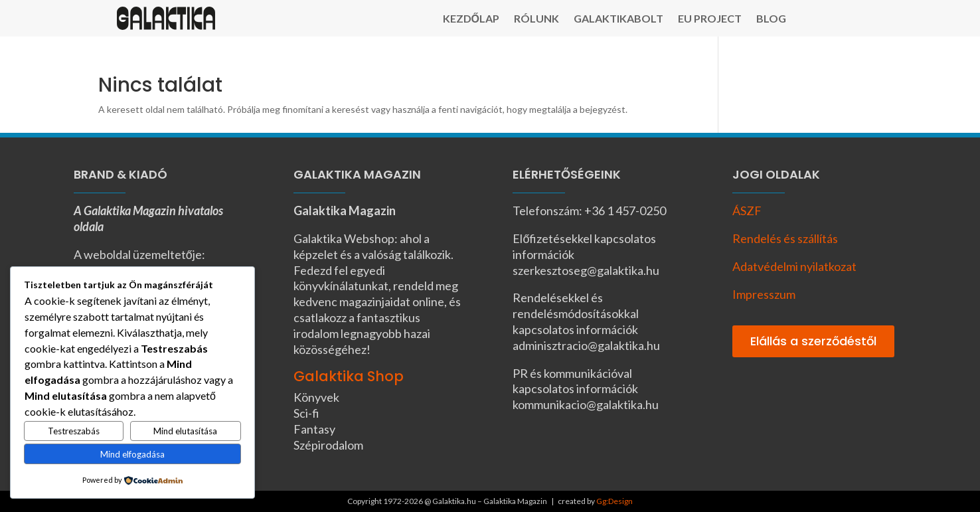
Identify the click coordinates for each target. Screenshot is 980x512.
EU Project (710, 19)
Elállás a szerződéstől (813, 341)
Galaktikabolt (618, 19)
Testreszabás (74, 431)
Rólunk (536, 19)
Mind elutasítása (185, 431)
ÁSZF (747, 211)
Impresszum (764, 294)
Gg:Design (614, 501)
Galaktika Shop (349, 376)
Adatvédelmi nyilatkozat (794, 266)
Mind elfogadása (132, 454)
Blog (771, 19)
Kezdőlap (471, 19)
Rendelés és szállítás (785, 238)
